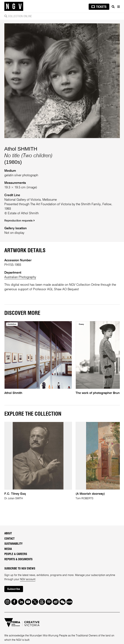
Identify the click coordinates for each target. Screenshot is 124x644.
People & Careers (16, 554)
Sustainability (13, 544)
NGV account (28, 579)
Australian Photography (20, 277)
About (8, 534)
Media (8, 549)
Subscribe (14, 589)
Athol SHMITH (21, 149)
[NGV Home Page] (14, 6)
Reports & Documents (18, 559)
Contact (9, 539)
